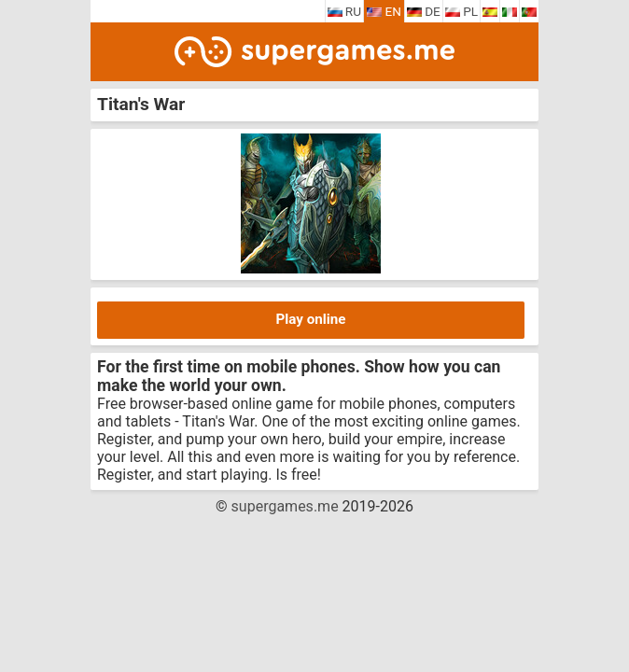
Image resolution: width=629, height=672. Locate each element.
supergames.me (285, 506)
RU (345, 11)
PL (461, 11)
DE (424, 11)
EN (384, 11)
